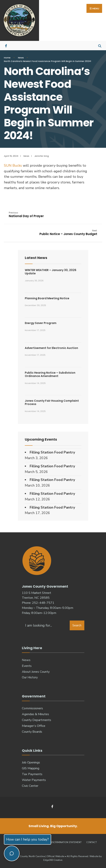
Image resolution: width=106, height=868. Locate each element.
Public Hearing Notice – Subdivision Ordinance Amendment (50, 374)
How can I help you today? (28, 839)
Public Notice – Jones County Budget (68, 233)
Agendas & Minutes (35, 714)
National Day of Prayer (26, 215)
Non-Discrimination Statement (63, 842)
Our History (30, 677)
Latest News (36, 258)
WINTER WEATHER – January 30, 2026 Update (51, 272)
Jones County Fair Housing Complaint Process (52, 402)
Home (7, 58)
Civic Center (30, 786)
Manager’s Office (34, 726)
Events (27, 666)
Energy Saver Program (41, 323)
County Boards (32, 732)
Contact (92, 842)
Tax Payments (32, 774)
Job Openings (31, 762)
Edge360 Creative (53, 860)
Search (77, 625)
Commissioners (32, 708)
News (21, 58)
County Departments (37, 720)
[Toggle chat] (12, 853)
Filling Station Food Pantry (52, 452)
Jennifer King (42, 156)
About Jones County (36, 672)
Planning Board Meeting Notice (47, 298)
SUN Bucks (13, 166)
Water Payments (34, 780)
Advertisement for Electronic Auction (51, 348)
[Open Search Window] (100, 45)
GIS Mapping (31, 768)
